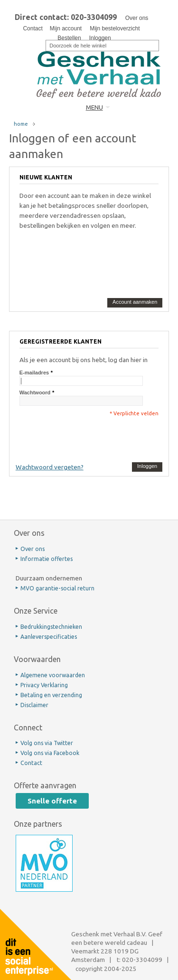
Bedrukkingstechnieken (51, 627)
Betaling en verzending (51, 695)
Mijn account (66, 28)
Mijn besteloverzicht (115, 28)
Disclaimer (34, 705)
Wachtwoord (35, 392)
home (21, 124)
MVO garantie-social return (57, 588)
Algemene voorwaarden (53, 675)
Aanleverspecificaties (49, 637)
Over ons (137, 18)
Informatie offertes (47, 559)
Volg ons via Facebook (50, 753)
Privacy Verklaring (44, 685)
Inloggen (100, 38)
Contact (33, 28)
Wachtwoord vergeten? (50, 467)
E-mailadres (34, 373)
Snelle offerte (52, 801)
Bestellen (69, 38)
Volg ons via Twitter (47, 743)
